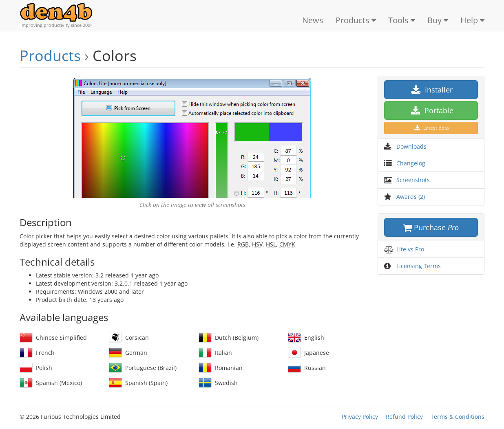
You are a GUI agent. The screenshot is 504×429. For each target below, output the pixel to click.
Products (50, 56)
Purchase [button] (431, 227)
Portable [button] (431, 110)
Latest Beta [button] (431, 128)
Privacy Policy (360, 417)
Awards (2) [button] (411, 197)
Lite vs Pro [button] (410, 249)
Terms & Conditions (458, 417)
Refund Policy (404, 417)
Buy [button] (438, 20)
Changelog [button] (411, 163)
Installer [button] (431, 90)
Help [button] (472, 20)
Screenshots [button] (413, 180)
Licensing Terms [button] (419, 266)
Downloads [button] (411, 146)
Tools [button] (402, 20)
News (313, 20)
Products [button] (356, 20)
